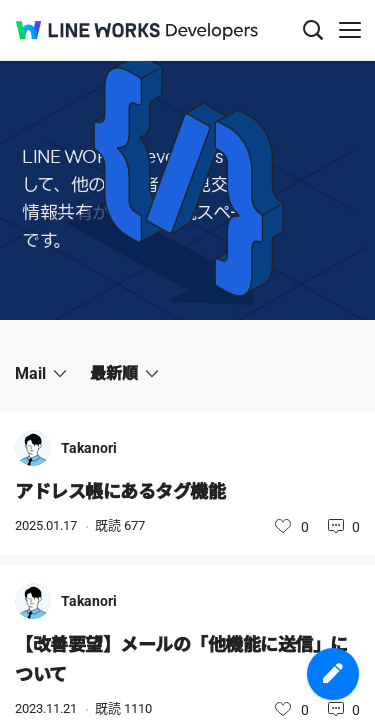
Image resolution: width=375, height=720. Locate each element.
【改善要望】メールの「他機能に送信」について (181, 659)
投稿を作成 (333, 674)
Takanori (89, 448)
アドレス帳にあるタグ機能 (120, 491)
